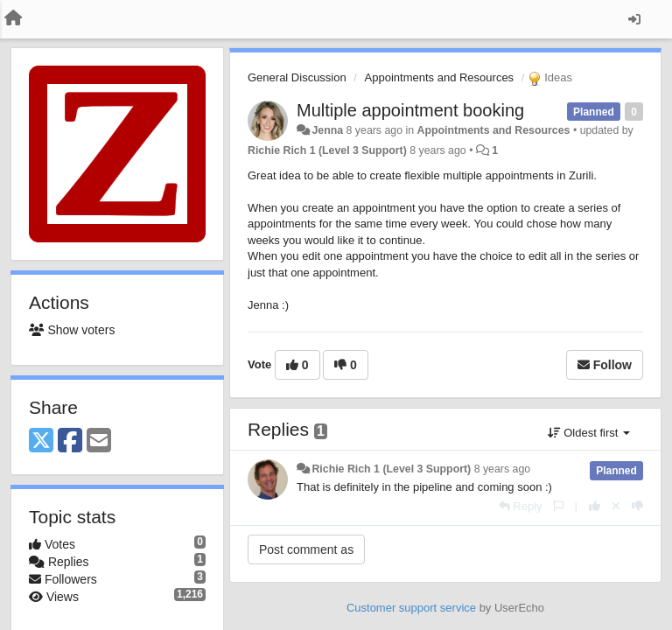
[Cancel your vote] (616, 506)
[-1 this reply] (637, 506)
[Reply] (521, 506)
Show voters (72, 330)
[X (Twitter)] (41, 441)
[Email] (99, 441)
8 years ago (503, 469)
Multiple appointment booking (410, 110)
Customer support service (411, 608)
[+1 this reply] (595, 506)
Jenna (327, 130)
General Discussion (297, 77)
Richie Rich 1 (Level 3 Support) (327, 150)
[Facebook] (70, 441)
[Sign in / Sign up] (634, 19)
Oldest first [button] (589, 433)
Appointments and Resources (440, 77)
